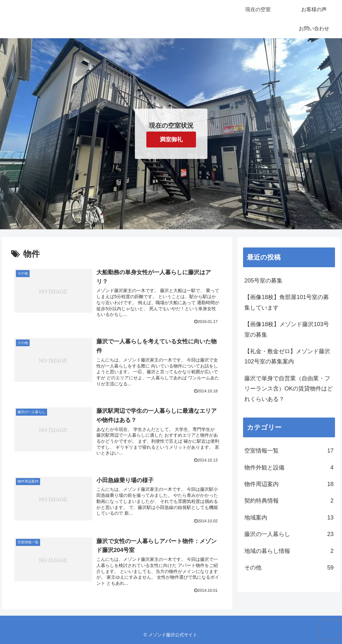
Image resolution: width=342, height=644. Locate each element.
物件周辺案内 (289, 484)
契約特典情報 (289, 501)
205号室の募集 (263, 281)
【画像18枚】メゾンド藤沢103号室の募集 (287, 329)
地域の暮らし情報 (289, 551)
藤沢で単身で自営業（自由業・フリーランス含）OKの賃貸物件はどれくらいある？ (289, 389)
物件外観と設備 (289, 468)
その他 (289, 568)
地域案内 (289, 518)
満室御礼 (171, 140)
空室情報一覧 (289, 451)
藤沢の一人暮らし (289, 534)
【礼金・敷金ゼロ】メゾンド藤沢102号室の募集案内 (287, 356)
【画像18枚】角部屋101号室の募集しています (287, 302)
